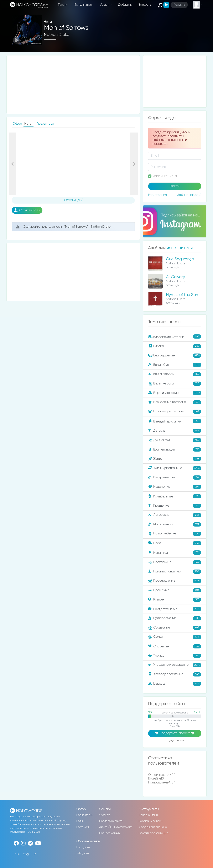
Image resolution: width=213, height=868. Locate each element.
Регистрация (157, 195)
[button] (12, 164)
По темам (83, 827)
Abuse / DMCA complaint (116, 827)
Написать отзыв (109, 833)
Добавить (125, 5)
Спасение (175, 646)
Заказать (145, 5)
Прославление (175, 581)
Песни (63, 5)
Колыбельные (175, 496)
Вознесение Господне (175, 402)
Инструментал (175, 478)
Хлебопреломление (175, 674)
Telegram (83, 853)
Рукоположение (175, 618)
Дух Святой (175, 440)
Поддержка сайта (111, 821)
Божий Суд (175, 365)
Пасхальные (175, 562)
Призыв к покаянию (175, 572)
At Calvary (175, 277)
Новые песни (85, 815)
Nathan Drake (56, 35)
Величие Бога (175, 384)
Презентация (46, 124)
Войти (175, 186)
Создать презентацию (153, 833)
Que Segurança (180, 259)
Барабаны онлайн (150, 821)
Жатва (175, 459)
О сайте (105, 815)
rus (17, 854)
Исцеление (175, 487)
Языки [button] (105, 5)
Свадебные (175, 628)
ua (35, 854)
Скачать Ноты (27, 210)
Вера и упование (175, 393)
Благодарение (175, 356)
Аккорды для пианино (153, 827)
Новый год (175, 553)
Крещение (175, 506)
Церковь (175, 684)
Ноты (80, 821)
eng (26, 854)
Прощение (175, 590)
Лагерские (175, 515)
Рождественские (175, 609)
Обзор (18, 124)
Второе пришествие (175, 412)
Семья (175, 637)
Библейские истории (175, 337)
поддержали (175, 741)
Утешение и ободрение (175, 665)
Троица (175, 656)
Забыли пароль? (189, 195)
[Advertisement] (73, 85)
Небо (175, 543)
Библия (175, 346)
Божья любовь (175, 374)
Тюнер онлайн (148, 815)
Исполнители (84, 5)
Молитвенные (175, 524)
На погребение (175, 534)
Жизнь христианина (175, 468)
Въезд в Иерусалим (175, 421)
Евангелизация (175, 449)
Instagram (83, 847)
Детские (175, 431)
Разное (175, 600)
